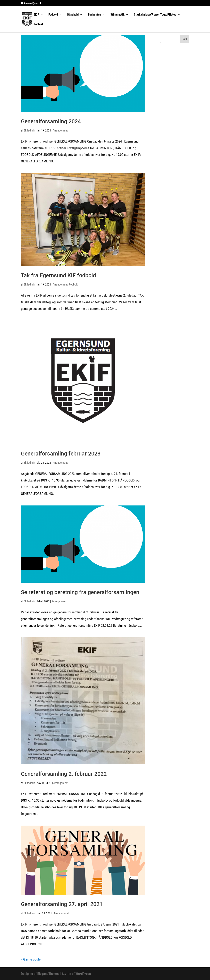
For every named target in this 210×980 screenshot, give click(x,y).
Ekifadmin (29, 130)
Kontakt (38, 24)
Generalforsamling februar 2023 (61, 454)
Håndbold (73, 15)
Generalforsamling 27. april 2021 (62, 904)
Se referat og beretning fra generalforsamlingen (80, 592)
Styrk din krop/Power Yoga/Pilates (155, 15)
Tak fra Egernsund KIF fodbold (58, 275)
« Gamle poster (31, 959)
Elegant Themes (48, 974)
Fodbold (53, 15)
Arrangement (60, 130)
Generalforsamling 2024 (51, 121)
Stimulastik (117, 15)
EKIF (36, 15)
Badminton (94, 15)
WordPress (83, 974)
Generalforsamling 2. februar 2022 (64, 774)
